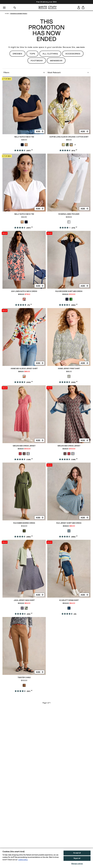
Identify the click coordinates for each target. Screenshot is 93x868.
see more (80, 47)
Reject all (77, 858)
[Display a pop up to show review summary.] (33, 151)
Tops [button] (32, 54)
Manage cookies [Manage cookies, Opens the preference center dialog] (77, 864)
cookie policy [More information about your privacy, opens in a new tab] (23, 860)
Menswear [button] (56, 61)
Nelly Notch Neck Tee (24, 137)
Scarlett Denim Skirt (69, 600)
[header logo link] (48, 7)
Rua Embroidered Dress (24, 523)
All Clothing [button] (50, 54)
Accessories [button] (73, 54)
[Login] (79, 7)
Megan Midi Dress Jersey (24, 446)
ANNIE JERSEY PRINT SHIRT (69, 369)
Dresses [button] (17, 54)
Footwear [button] (37, 61)
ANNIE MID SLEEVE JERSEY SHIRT (24, 369)
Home (7, 14)
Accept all (77, 853)
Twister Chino (24, 678)
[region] (46, 858)
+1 (75, 145)
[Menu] (4, 7)
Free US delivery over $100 (47, 2)
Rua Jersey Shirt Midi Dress (69, 523)
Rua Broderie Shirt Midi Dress (69, 291)
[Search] (15, 7)
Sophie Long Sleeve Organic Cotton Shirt (69, 137)
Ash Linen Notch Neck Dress (24, 291)
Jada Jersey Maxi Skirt (24, 600)
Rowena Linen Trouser (69, 214)
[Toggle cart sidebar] (83, 7)
